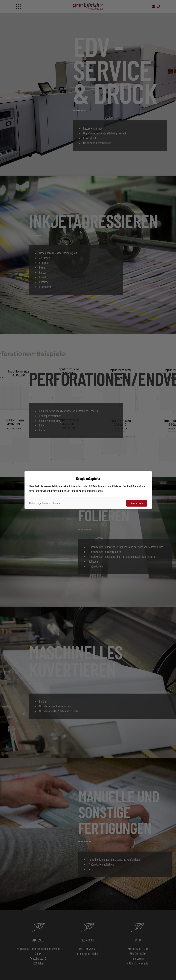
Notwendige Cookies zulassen (45, 503)
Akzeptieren (137, 503)
